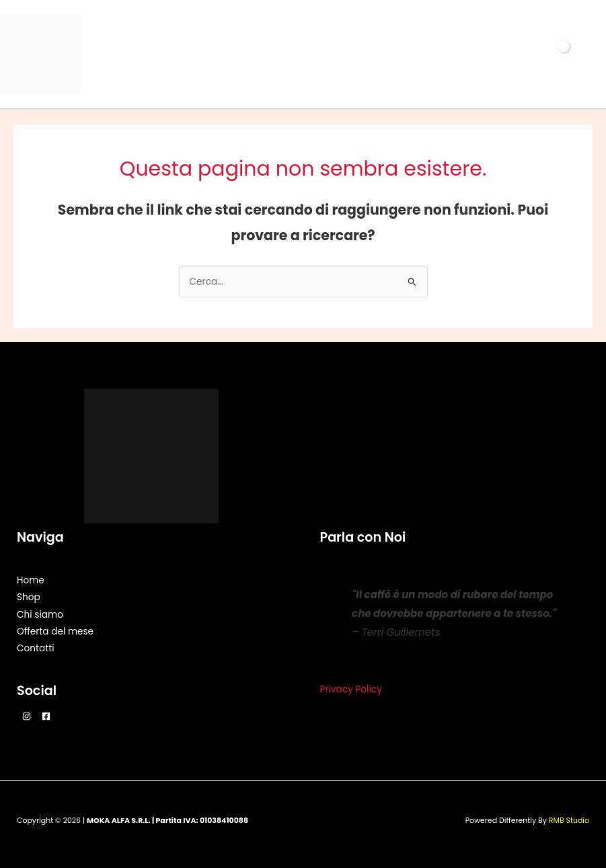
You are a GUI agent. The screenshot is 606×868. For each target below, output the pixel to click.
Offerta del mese (55, 631)
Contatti (36, 648)
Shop (29, 597)
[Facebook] (46, 716)
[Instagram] (27, 716)
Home (31, 580)
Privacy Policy (351, 689)
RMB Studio (569, 821)
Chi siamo (40, 615)
